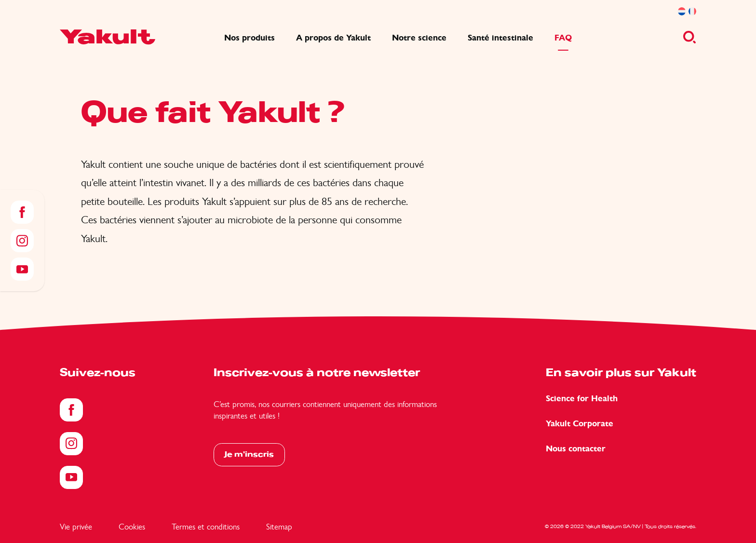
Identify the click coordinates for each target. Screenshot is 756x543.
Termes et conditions (206, 527)
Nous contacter (576, 449)
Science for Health (582, 399)
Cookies (132, 527)
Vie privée (76, 527)
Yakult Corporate (580, 424)
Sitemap (279, 527)
